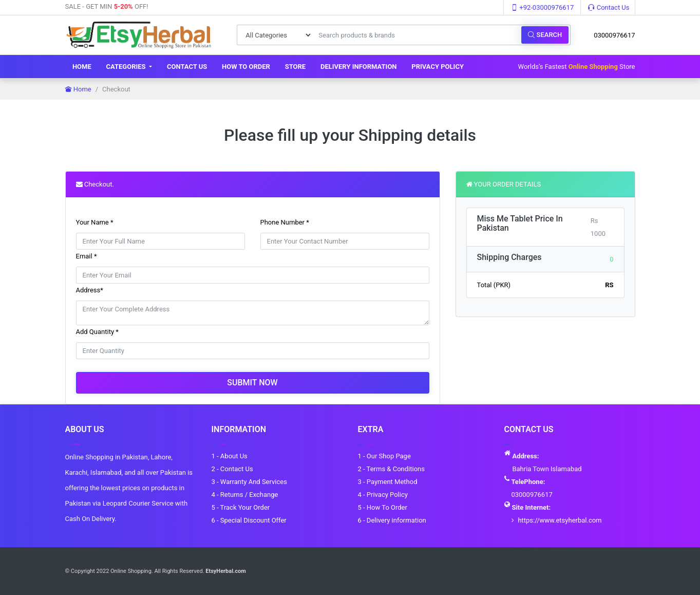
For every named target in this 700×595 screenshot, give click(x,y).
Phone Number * (285, 222)
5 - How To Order (383, 507)
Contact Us (609, 7)
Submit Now (252, 383)
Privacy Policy (438, 67)
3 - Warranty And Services (249, 482)
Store (296, 67)
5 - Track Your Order (241, 507)
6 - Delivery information (392, 520)
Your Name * (95, 222)
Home (82, 67)
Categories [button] (127, 67)
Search (545, 35)
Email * (87, 256)
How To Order (246, 67)
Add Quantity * (97, 332)
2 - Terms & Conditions (391, 469)
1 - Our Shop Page (384, 456)
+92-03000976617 (542, 7)
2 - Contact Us (232, 469)
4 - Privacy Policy (383, 495)
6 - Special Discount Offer (249, 520)
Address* (90, 290)
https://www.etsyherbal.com (560, 520)
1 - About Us (230, 456)
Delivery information (359, 67)
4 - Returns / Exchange (245, 495)
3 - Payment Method (388, 482)
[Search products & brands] (417, 35)
